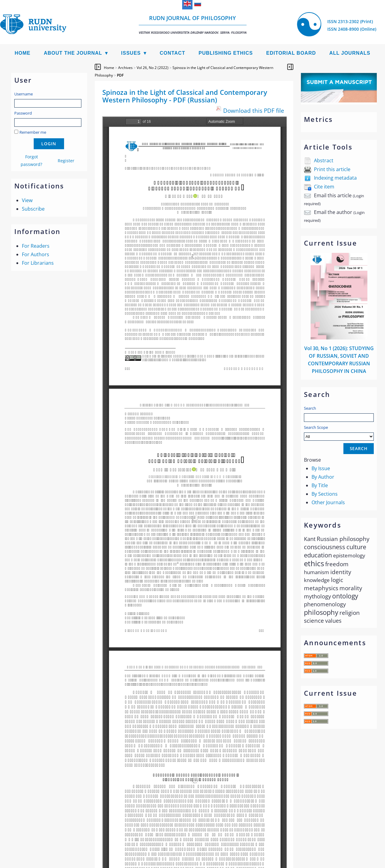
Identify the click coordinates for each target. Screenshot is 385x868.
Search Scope (339, 433)
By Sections (325, 494)
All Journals (350, 53)
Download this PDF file (254, 110)
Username (24, 94)
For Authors (36, 254)
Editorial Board (291, 53)
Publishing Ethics (226, 53)
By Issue (321, 468)
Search (310, 408)
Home (22, 53)
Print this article (332, 169)
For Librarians (38, 263)
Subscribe (33, 209)
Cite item (324, 187)
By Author (323, 477)
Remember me (33, 132)
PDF (120, 75)
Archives (125, 68)
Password (23, 113)
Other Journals (328, 502)
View (27, 200)
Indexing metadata (335, 178)
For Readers (36, 246)
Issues (131, 53)
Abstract (324, 160)
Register (66, 161)
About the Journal (73, 53)
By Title (320, 485)
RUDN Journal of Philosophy (193, 24)
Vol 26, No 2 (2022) (153, 68)
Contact (172, 53)
